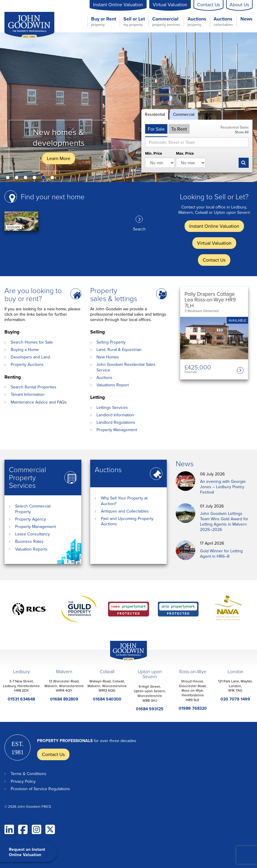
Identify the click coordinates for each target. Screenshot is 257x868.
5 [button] (45, 179)
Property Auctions (27, 364)
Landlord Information (115, 415)
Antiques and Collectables (125, 511)
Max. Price (185, 154)
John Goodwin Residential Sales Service (126, 367)
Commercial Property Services (27, 477)
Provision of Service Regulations (40, 789)
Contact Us (208, 4)
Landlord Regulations (116, 422)
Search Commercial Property (33, 509)
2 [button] (18, 179)
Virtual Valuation (170, 4)
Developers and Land (30, 357)
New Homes (108, 357)
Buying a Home (25, 350)
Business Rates (29, 541)
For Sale (156, 129)
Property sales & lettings (114, 294)
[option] (128, 107)
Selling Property (111, 342)
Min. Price (154, 154)
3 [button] (27, 179)
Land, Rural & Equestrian (119, 350)
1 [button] (9, 179)
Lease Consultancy (32, 534)
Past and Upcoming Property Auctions (127, 521)
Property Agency (31, 519)
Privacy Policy (23, 781)
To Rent (179, 129)
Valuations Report (113, 385)
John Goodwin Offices (123, 660)
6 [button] (53, 179)
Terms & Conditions (28, 774)
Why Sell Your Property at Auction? (124, 501)
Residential (155, 114)
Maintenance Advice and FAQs (39, 402)
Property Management (117, 430)
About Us (239, 4)
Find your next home (53, 196)
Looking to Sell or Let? (214, 196)
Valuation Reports (31, 549)
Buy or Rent (104, 21)
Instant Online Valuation (118, 4)
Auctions (197, 21)
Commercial (166, 21)
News (246, 19)
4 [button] (36, 179)
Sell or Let (134, 21)
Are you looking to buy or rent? (33, 294)
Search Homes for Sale (32, 342)
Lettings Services (112, 407)
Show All (242, 132)
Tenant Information (28, 394)
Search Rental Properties (34, 387)
